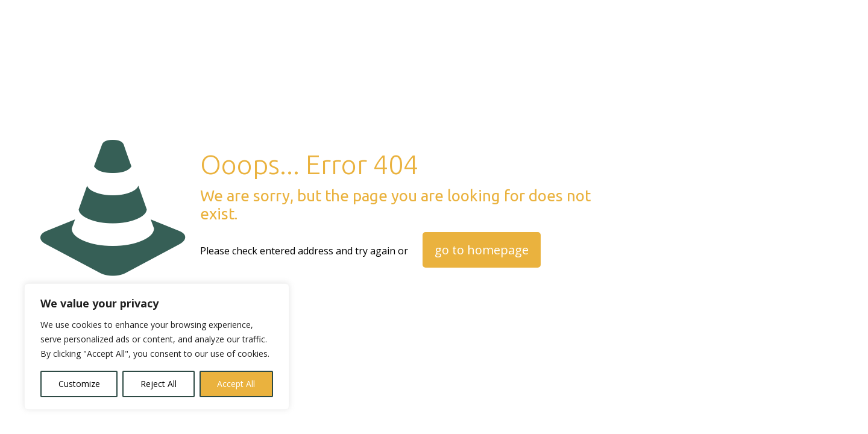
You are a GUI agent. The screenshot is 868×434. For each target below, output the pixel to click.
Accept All (236, 384)
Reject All (159, 384)
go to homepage (482, 250)
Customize (79, 384)
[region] (157, 347)
